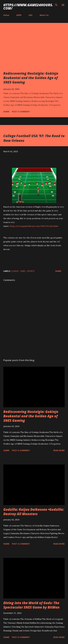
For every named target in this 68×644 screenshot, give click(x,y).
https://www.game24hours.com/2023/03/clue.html (34, 226)
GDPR (19, 15)
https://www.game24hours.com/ (28, 7)
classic (15, 271)
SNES (23, 271)
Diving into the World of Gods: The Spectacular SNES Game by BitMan (31, 605)
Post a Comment (21, 112)
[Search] (56, 5)
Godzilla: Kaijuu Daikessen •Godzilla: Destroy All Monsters (34, 512)
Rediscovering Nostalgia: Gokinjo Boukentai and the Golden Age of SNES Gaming (31, 78)
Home (6, 15)
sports (31, 271)
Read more (59, 450)
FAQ (31, 15)
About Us (44, 15)
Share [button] (6, 112)
